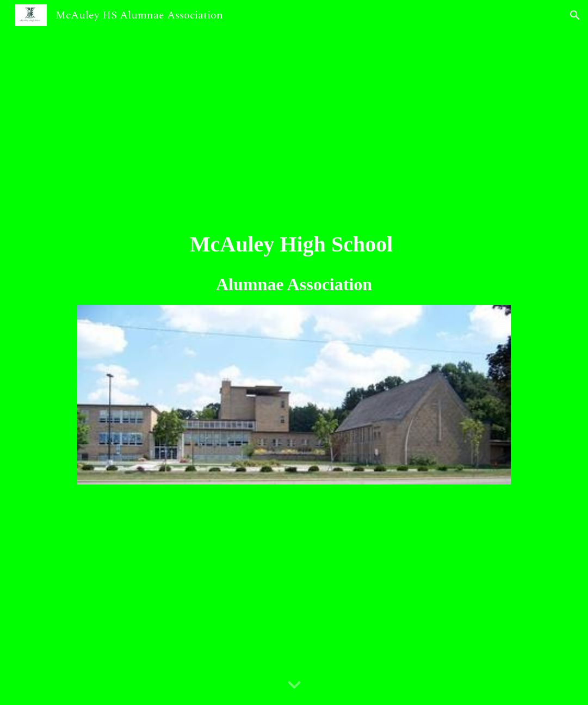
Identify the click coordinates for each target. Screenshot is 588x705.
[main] (294, 263)
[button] (575, 15)
